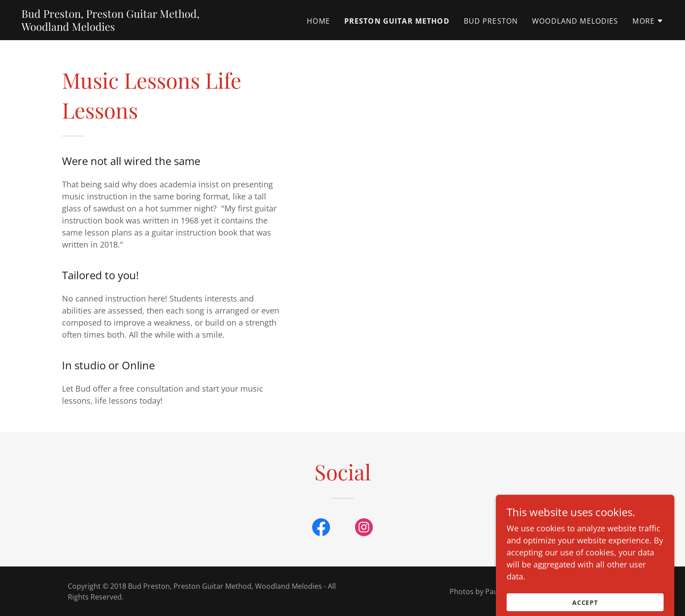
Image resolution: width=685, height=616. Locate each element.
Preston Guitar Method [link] (397, 21)
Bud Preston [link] (491, 21)
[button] (648, 21)
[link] (134, 28)
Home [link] (318, 21)
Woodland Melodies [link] (575, 21)
